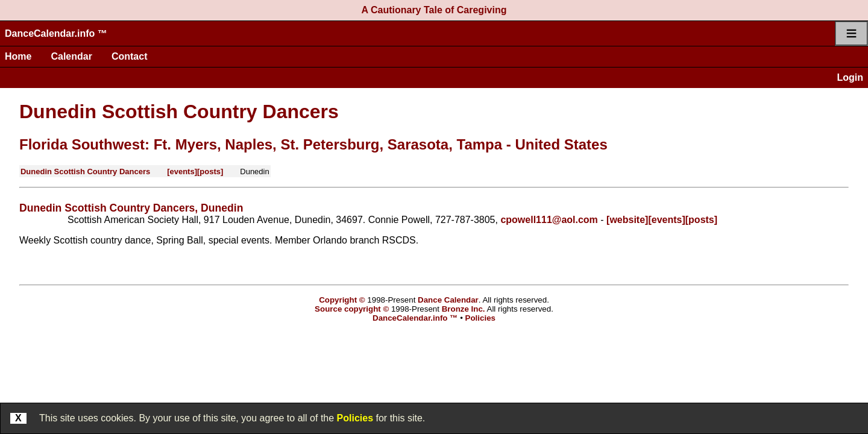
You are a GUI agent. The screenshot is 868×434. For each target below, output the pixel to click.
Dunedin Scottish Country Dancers (179, 112)
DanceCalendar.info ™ (56, 33)
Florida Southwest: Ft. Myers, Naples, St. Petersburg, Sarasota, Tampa (261, 144)
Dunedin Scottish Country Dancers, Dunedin (131, 208)
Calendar (71, 56)
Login (850, 77)
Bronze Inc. (464, 309)
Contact (130, 56)
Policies (355, 418)
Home (18, 56)
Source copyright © (352, 309)
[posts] (210, 171)
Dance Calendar (448, 300)
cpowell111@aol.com (549, 220)
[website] (627, 220)
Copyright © (342, 300)
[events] (182, 171)
